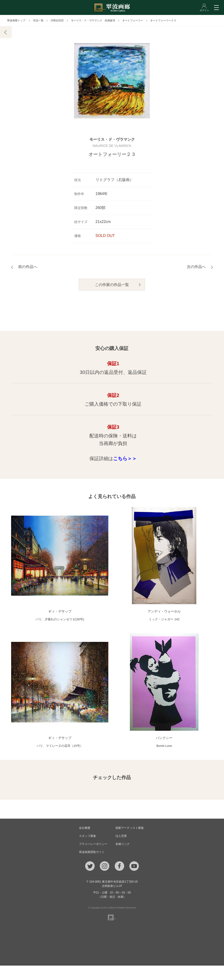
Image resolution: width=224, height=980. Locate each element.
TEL (31, 973)
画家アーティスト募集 (130, 828)
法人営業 (121, 836)
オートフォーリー (133, 20)
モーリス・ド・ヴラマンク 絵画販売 (93, 20)
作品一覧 (38, 20)
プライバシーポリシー (93, 844)
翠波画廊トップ (16, 20)
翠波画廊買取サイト (92, 852)
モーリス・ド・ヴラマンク (112, 140)
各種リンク (123, 844)
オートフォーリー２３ (163, 20)
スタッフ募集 (88, 836)
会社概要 (85, 828)
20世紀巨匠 (57, 20)
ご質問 (112, 973)
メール (72, 973)
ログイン (193, 973)
